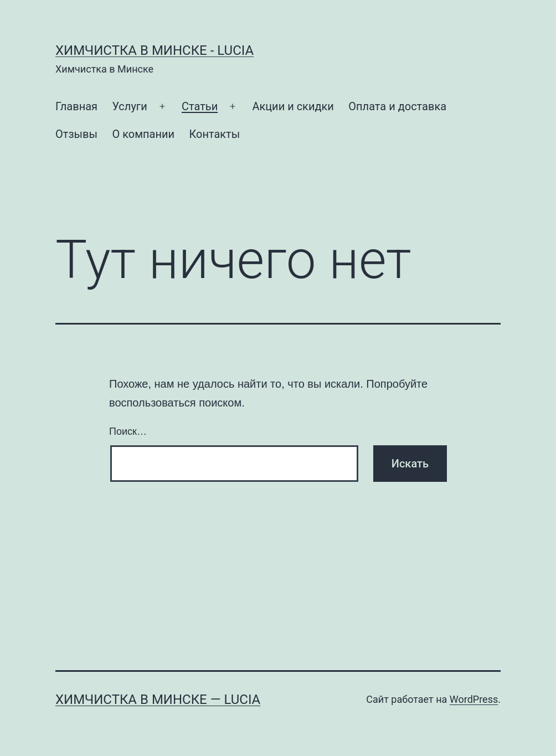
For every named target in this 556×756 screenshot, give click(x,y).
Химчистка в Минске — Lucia (158, 700)
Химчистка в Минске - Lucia (155, 50)
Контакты (214, 134)
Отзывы (76, 134)
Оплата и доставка (397, 106)
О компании (143, 134)
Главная (76, 106)
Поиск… (128, 431)
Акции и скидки (293, 106)
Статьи (200, 106)
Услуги (129, 106)
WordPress (474, 699)
